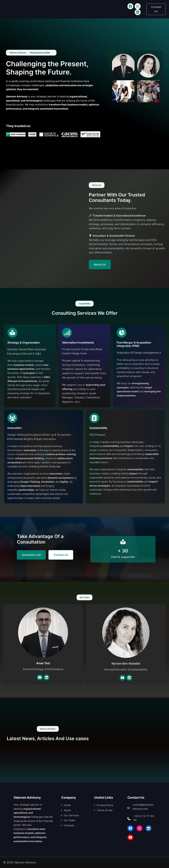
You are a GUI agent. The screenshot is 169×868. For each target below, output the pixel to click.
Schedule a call (31, 555)
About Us (100, 264)
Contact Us (156, 9)
